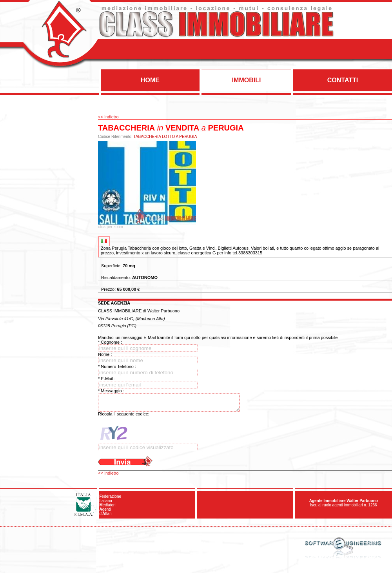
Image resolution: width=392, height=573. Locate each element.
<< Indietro (108, 117)
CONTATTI (343, 80)
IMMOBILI (247, 80)
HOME (150, 80)
